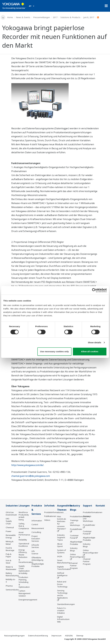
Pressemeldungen (42, 17)
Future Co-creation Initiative (62, 610)
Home (10, 17)
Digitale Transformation (64, 568)
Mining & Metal (10, 543)
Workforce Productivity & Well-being (24, 516)
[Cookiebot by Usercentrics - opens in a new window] (94, 290)
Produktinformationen (54, 512)
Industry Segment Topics (61, 537)
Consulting (36, 532)
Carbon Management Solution (24, 593)
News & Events (23, 17)
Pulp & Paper (9, 555)
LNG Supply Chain (9, 521)
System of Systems (62, 551)
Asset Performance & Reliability (24, 536)
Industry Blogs (74, 549)
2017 (55, 17)
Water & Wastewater (11, 568)
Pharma (9, 586)
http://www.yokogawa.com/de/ (27, 465)
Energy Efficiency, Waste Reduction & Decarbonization (26, 556)
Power (9, 531)
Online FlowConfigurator (78, 556)
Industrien (12, 506)
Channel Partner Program (74, 566)
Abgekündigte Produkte (38, 565)
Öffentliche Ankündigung (37, 559)
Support (88, 506)
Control (35, 524)
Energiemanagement (28, 600)
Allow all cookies (90, 351)
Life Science (35, 552)
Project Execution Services (36, 539)
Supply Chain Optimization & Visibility (24, 570)
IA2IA (60, 556)
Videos (47, 520)
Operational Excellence (24, 545)
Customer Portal (74, 537)
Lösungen (24, 506)
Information (37, 521)
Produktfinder (76, 529)
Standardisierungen (66, 604)
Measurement (38, 528)
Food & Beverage (10, 549)
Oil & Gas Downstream (11, 514)
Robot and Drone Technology (62, 584)
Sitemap (80, 636)
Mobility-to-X (11, 581)
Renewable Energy (11, 536)
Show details (95, 342)
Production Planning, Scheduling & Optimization (24, 582)
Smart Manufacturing (64, 561)
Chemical (10, 527)
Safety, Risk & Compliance (24, 526)
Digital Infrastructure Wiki (63, 619)
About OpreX (60, 545)
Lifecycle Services (35, 546)
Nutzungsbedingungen (14, 636)
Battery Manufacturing (12, 574)
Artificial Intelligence (62, 574)
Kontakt (100, 506)
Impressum (56, 636)
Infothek (49, 506)
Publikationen (50, 516)
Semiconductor (12, 590)
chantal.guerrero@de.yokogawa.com (31, 476)
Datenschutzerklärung (38, 636)
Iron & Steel (8, 562)
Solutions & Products (70, 17)
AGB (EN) (69, 636)
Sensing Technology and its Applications (62, 594)
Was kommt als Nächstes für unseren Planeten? (62, 523)
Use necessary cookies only (54, 351)
